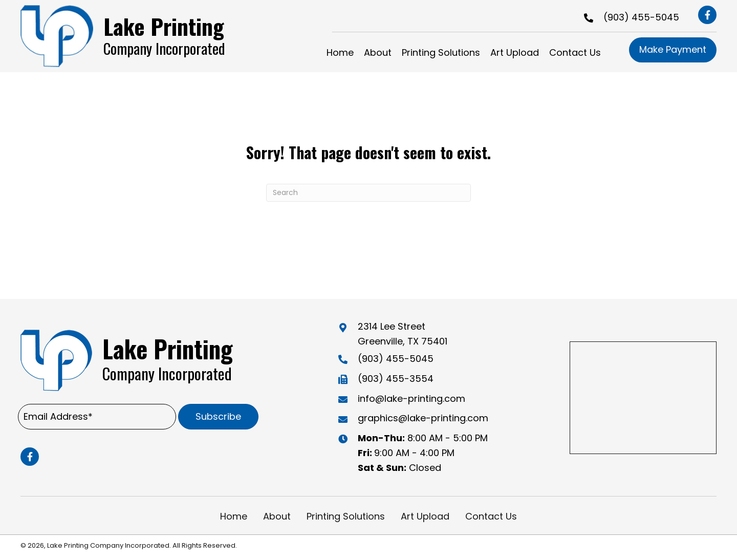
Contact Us (491, 516)
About (277, 516)
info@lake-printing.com (411, 399)
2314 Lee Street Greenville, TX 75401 (403, 334)
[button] (707, 15)
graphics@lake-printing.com (423, 418)
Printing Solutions (346, 516)
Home (234, 516)
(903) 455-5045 (641, 17)
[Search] (368, 193)
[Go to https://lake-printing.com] (131, 36)
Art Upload (425, 516)
